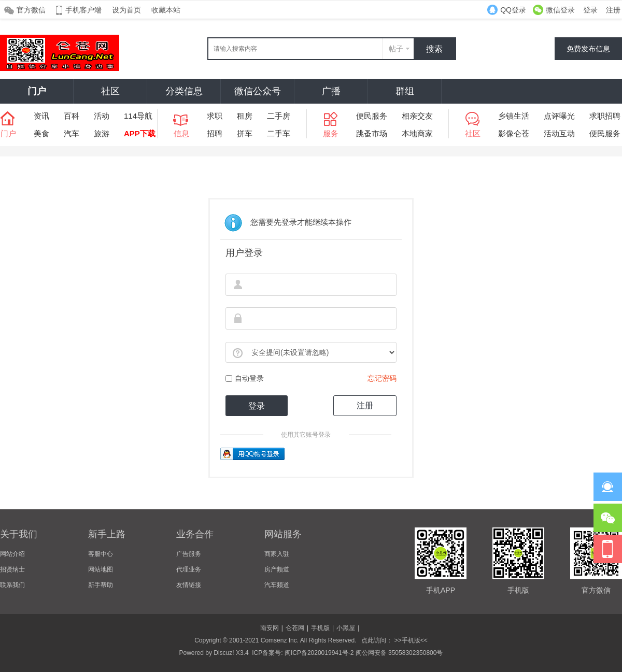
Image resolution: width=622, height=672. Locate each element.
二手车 (279, 133)
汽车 (72, 133)
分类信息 (184, 91)
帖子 (396, 49)
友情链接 (189, 585)
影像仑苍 (514, 133)
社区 (110, 91)
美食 (41, 133)
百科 (72, 116)
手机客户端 (83, 10)
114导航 (138, 116)
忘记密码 (382, 378)
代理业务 (189, 569)
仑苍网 (295, 628)
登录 (590, 10)
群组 (405, 91)
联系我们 (12, 585)
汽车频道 (277, 585)
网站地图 (101, 569)
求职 (215, 116)
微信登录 (560, 10)
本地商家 (417, 133)
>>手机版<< (410, 640)
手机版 (320, 628)
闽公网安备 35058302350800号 (399, 653)
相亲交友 (417, 116)
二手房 (279, 116)
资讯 (41, 116)
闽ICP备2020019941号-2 (319, 653)
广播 (331, 91)
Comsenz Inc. (280, 640)
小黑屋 (346, 628)
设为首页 (126, 10)
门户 (37, 91)
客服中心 (101, 554)
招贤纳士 (12, 569)
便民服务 (372, 116)
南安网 (270, 628)
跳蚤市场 (372, 133)
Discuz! (224, 653)
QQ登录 (513, 10)
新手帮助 (101, 585)
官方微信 (31, 10)
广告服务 (189, 554)
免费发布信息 (588, 49)
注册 (613, 10)
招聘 (215, 133)
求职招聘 (605, 116)
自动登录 (245, 378)
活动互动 (559, 133)
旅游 (102, 133)
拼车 (245, 133)
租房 (245, 116)
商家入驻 (277, 554)
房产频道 (277, 569)
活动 (102, 116)
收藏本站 (166, 10)
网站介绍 (12, 554)
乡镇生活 (514, 116)
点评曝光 (559, 116)
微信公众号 (258, 91)
